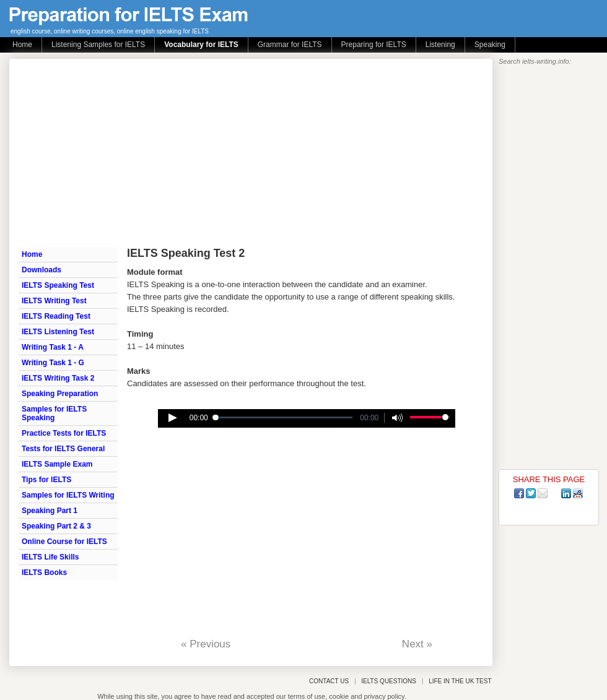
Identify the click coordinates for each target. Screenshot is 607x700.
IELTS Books (44, 573)
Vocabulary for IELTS (201, 45)
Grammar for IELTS (290, 45)
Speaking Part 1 (50, 511)
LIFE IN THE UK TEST (460, 681)
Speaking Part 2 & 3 (56, 526)
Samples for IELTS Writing (68, 495)
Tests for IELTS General (63, 449)
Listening (440, 45)
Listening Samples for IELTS (98, 45)
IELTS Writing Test (54, 301)
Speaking (490, 45)
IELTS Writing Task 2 (58, 378)
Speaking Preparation (60, 394)
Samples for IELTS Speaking (54, 413)
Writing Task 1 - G (53, 363)
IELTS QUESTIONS (389, 681)
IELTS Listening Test (58, 332)
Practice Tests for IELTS (64, 433)
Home (22, 45)
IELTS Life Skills (50, 557)
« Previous (206, 644)
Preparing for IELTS (374, 45)
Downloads (41, 270)
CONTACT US (329, 681)
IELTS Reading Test (56, 316)
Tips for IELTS (46, 480)
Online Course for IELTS (64, 542)
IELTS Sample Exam (57, 464)
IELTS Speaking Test (58, 285)
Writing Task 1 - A (53, 347)
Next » (417, 644)
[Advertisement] (236, 152)
